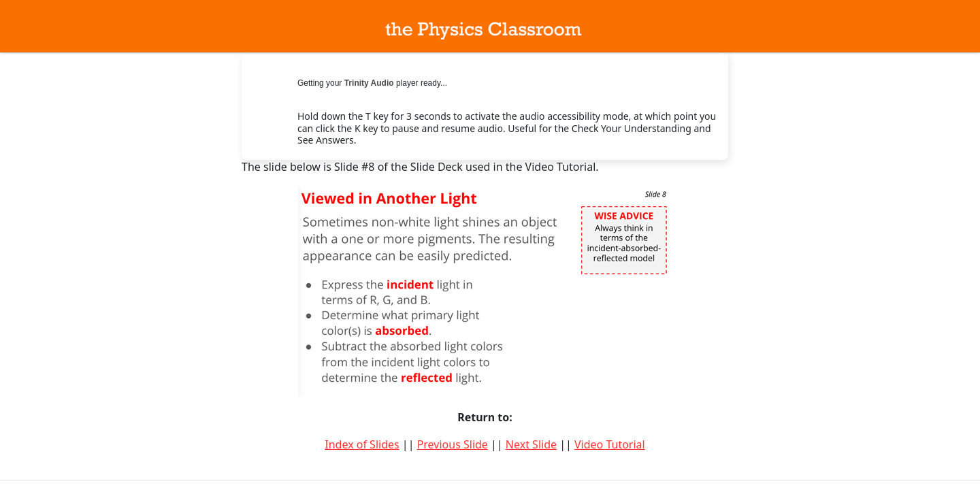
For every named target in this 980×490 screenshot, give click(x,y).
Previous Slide (453, 444)
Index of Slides (362, 444)
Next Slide (531, 444)
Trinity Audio (369, 83)
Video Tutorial (610, 444)
